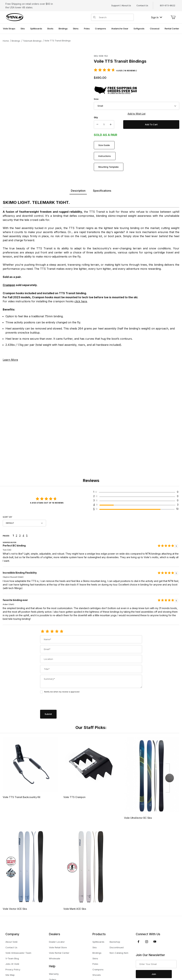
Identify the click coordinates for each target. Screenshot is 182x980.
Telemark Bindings (32, 41)
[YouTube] (155, 942)
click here (81, 301)
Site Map (10, 975)
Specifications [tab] (102, 191)
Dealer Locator (57, 942)
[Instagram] (147, 942)
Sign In (157, 17)
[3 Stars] (52, 631)
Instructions (105, 156)
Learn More (10, 360)
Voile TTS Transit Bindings (58, 41)
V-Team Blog (12, 958)
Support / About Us (121, 5)
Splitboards (98, 942)
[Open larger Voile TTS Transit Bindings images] (47, 94)
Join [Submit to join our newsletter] (154, 974)
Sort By (7, 517)
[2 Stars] (47, 631)
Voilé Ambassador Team (18, 953)
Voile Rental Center (59, 953)
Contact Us (142, 5)
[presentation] (66, 702)
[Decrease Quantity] (97, 125)
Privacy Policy (13, 969)
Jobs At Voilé (12, 964)
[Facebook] (138, 942)
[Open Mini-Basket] (173, 17)
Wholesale (55, 958)
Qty (96, 117)
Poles (95, 964)
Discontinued (117, 947)
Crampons (98, 969)
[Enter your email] (156, 964)
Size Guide (104, 145)
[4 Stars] (57, 631)
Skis (95, 947)
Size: (96, 99)
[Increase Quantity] (111, 125)
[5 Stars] (62, 631)
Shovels (97, 975)
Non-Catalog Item (119, 953)
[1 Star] (42, 631)
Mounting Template (109, 167)
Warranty (54, 974)
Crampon (9, 285)
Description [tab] (78, 191)
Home (6, 41)
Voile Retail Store (58, 947)
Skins (95, 958)
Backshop (115, 942)
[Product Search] (115, 17)
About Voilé (11, 942)
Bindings (16, 41)
